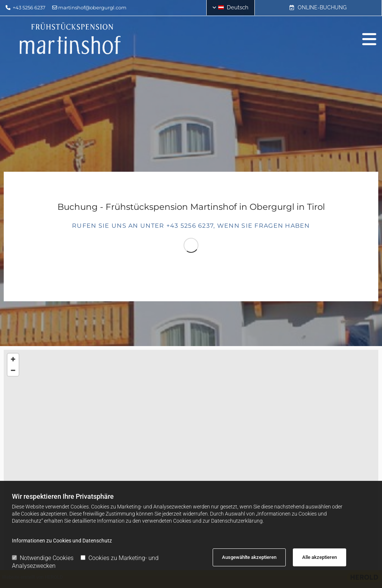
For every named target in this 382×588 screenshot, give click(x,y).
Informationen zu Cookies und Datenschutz (62, 541)
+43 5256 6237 (29, 7)
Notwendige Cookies (43, 558)
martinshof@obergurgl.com (92, 7)
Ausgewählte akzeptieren (249, 557)
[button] (318, 8)
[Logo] (70, 39)
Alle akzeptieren (320, 557)
